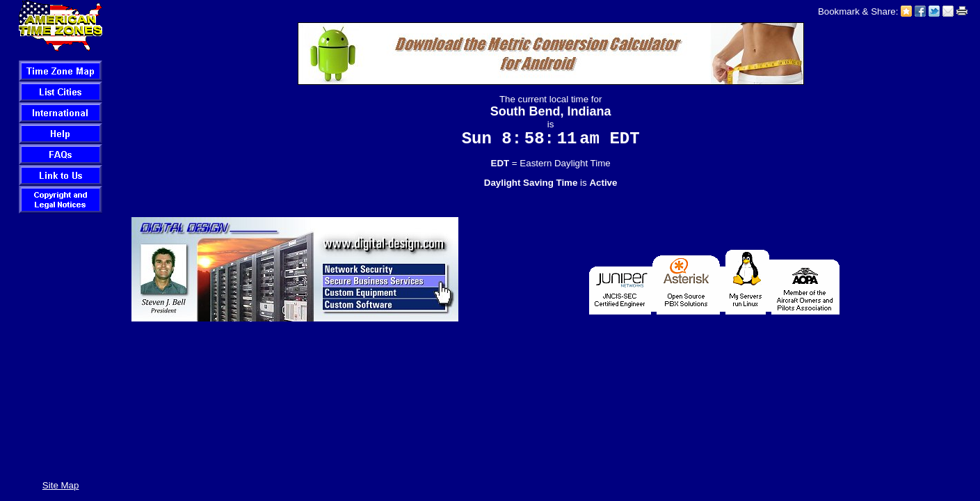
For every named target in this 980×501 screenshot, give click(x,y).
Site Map (61, 485)
